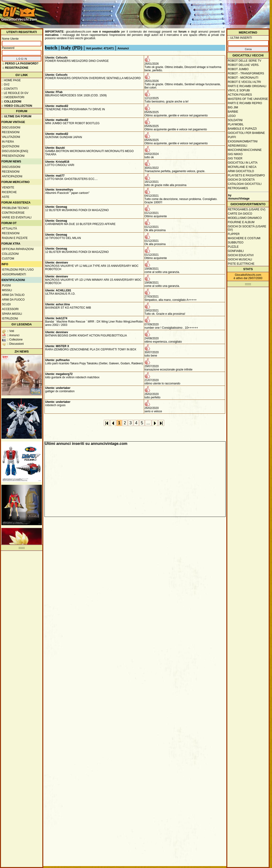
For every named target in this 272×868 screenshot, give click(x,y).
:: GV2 (5, 85)
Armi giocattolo (241, 171)
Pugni (6, 285)
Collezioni (10, 254)
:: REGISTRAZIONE (15, 68)
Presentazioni (13, 156)
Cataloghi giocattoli (245, 184)
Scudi (6, 304)
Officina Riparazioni (18, 249)
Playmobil (236, 124)
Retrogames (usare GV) (247, 209)
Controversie (13, 213)
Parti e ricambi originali (247, 86)
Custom (8, 259)
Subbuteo (236, 243)
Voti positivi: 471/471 (100, 48)
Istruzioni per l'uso (18, 270)
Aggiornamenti (14, 274)
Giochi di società (241, 180)
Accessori (10, 309)
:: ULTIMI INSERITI (240, 38)
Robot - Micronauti (243, 78)
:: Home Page (11, 80)
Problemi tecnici (15, 208)
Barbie (233, 112)
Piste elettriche (241, 264)
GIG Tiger (235, 158)
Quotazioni (11, 146)
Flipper (234, 234)
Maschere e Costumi (244, 238)
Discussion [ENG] (15, 151)
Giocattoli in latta (243, 163)
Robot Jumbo (238, 69)
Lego (232, 116)
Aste (6, 197)
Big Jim (233, 107)
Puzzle (233, 247)
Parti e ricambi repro (245, 103)
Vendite (8, 187)
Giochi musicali (240, 260)
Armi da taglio (13, 295)
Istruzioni (10, 319)
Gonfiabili (236, 251)
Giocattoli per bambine (246, 133)
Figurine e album (241, 222)
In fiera (8, 142)
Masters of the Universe (248, 99)
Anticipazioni (12, 176)
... (148, 423)
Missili (7, 290)
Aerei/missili (237, 146)
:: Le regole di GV (15, 93)
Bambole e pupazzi (242, 129)
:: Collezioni (11, 102)
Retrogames (238, 188)
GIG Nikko (235, 154)
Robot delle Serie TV (245, 61)
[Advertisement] (249, 16)
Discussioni (11, 128)
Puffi (232, 137)
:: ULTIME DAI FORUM (16, 116)
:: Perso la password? (20, 64)
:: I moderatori (13, 97)
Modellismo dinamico (245, 218)
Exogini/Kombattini (243, 141)
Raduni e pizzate (15, 238)
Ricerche (9, 192)
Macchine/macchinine (245, 150)
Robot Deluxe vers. (243, 65)
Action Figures (240, 95)
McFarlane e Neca (242, 167)
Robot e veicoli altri (244, 82)
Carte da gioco (240, 214)
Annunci (123, 48)
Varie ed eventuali (17, 217)
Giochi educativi (241, 255)
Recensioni (11, 132)
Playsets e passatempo (246, 175)
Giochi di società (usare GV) (247, 228)
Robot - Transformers (246, 73)
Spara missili (12, 314)
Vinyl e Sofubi (239, 90)
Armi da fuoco (13, 300)
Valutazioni (11, 137)
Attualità (9, 229)
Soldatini (235, 120)
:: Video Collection (17, 106)
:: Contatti (9, 89)
